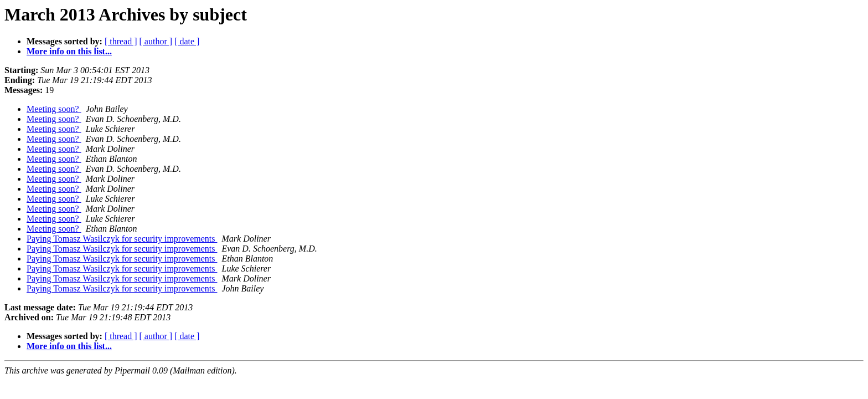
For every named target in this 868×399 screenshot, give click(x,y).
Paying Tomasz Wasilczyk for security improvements (122, 239)
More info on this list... (69, 51)
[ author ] (156, 41)
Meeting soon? (54, 109)
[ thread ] (121, 41)
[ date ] (187, 41)
